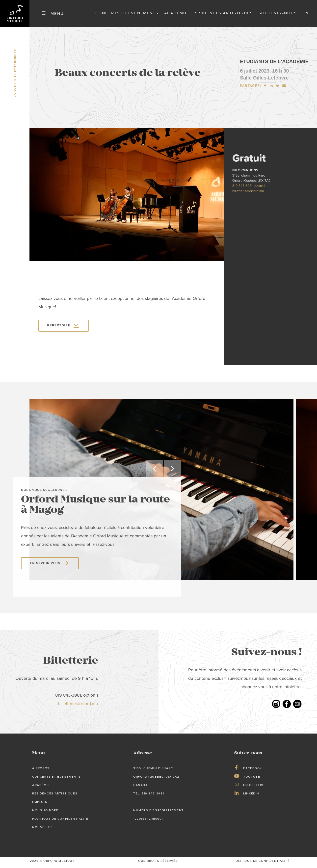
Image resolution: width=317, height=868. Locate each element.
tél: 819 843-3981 (149, 796)
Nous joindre (45, 813)
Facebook (253, 771)
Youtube (252, 779)
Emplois (40, 805)
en (306, 15)
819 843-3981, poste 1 (249, 189)
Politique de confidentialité (60, 821)
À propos (41, 771)
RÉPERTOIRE (59, 328)
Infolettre (254, 788)
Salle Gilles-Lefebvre (264, 80)
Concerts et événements (127, 15)
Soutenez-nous (278, 15)
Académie (176, 15)
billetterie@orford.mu (248, 194)
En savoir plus (45, 566)
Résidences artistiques (223, 15)
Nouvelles (42, 830)
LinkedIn (251, 796)
